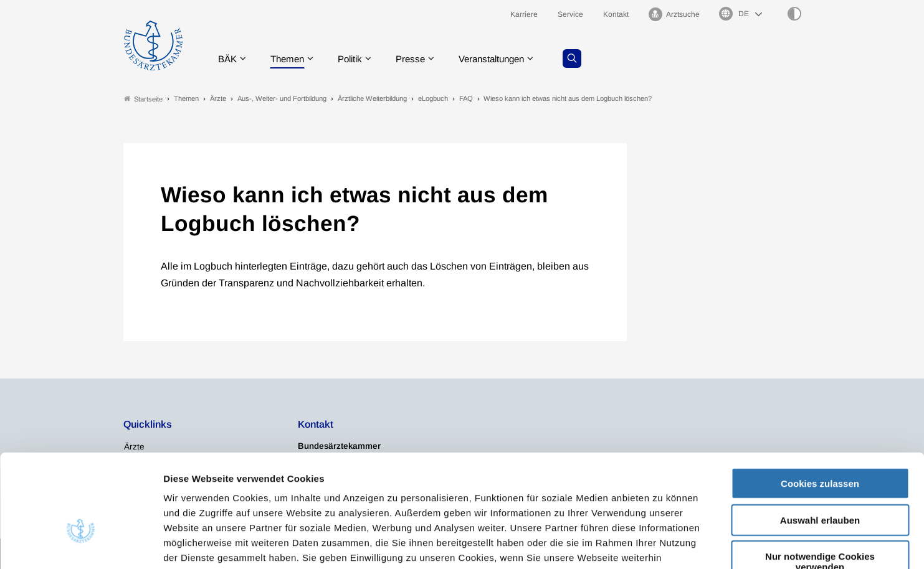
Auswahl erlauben (820, 442)
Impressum (341, 494)
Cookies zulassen (820, 405)
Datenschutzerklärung (252, 494)
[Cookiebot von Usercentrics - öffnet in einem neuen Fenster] (81, 545)
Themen (291, 59)
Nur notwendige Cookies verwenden (820, 483)
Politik (356, 59)
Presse (419, 59)
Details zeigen (663, 544)
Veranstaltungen (505, 59)
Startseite (143, 99)
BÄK (228, 59)
